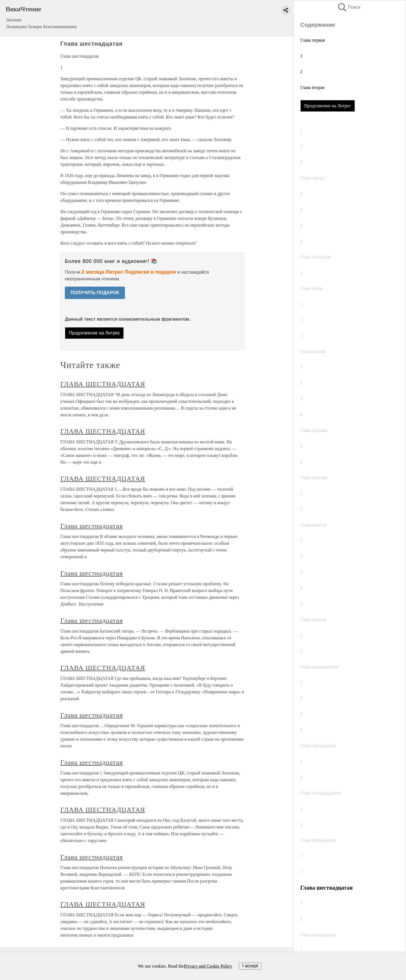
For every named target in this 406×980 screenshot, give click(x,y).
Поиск (349, 7)
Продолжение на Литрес (328, 106)
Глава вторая (312, 87)
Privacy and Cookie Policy (208, 966)
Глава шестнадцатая (92, 526)
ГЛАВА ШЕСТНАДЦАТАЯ (103, 384)
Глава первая (313, 40)
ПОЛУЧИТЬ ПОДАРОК (95, 293)
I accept (250, 966)
